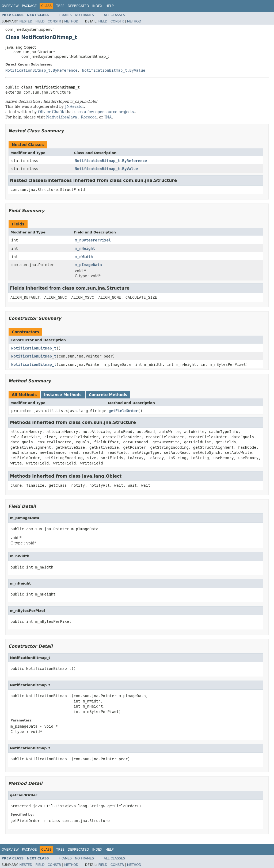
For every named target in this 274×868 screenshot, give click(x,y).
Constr (54, 21)
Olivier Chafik (51, 112)
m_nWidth (84, 257)
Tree (60, 6)
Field (40, 21)
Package (29, 6)
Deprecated (78, 6)
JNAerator (75, 106)
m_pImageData (88, 265)
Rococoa (89, 117)
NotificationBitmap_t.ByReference (41, 70)
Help (110, 6)
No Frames (84, 15)
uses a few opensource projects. (104, 112)
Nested (26, 21)
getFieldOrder (123, 411)
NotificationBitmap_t (34, 348)
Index (97, 6)
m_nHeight (85, 248)
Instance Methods (63, 395)
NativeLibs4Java (62, 117)
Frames (65, 15)
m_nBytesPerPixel (93, 240)
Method (71, 21)
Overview (10, 6)
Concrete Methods (108, 395)
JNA (108, 117)
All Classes (114, 15)
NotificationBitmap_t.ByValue (114, 70)
